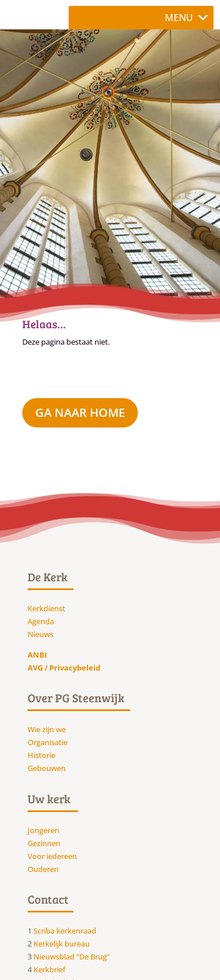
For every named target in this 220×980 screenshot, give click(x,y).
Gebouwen (47, 768)
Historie (41, 755)
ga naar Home (80, 412)
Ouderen (43, 869)
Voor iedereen (52, 856)
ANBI (37, 655)
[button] (179, 18)
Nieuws (40, 634)
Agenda (41, 621)
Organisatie (48, 742)
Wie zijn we (47, 729)
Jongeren (43, 830)
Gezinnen (44, 843)
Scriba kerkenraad (65, 931)
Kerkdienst (46, 608)
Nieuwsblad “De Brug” (72, 957)
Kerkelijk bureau (62, 944)
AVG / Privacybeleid (64, 668)
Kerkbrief (50, 969)
